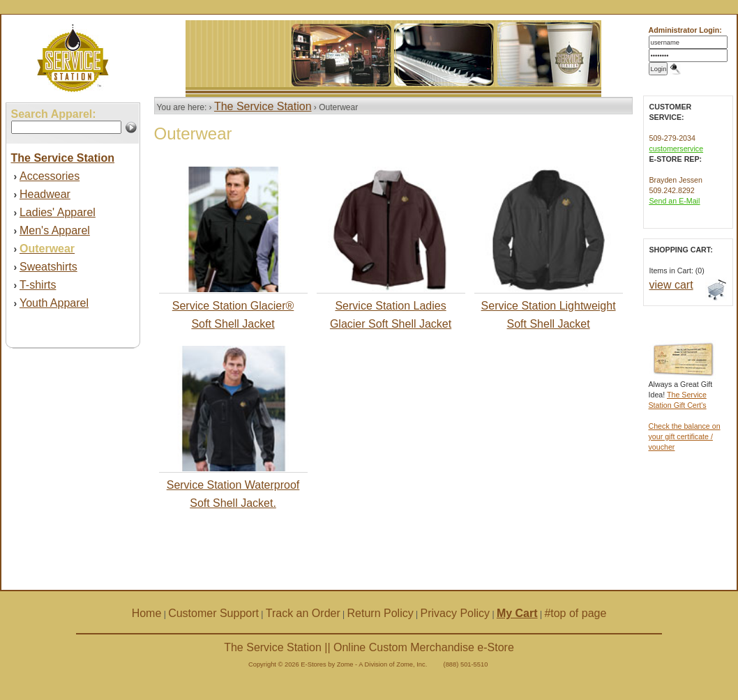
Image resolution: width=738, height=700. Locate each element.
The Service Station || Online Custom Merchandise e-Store (369, 647)
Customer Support (213, 613)
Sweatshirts (48, 267)
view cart (671, 285)
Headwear (45, 194)
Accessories (50, 176)
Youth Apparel (54, 303)
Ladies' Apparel (58, 212)
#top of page (575, 613)
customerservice (677, 149)
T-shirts (38, 285)
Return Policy (381, 613)
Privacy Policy (455, 613)
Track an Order (303, 613)
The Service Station (263, 106)
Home (147, 613)
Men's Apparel (55, 230)
